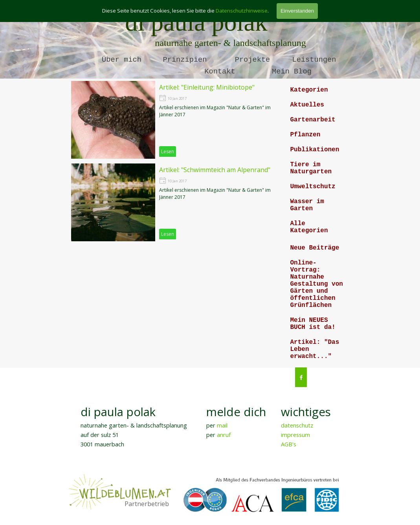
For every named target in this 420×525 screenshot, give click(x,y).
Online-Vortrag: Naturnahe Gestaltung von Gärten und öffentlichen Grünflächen (317, 284)
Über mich (122, 60)
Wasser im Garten (307, 205)
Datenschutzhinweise (242, 11)
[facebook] (301, 377)
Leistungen (314, 60)
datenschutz (297, 425)
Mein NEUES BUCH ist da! (313, 324)
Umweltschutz (313, 187)
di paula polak (196, 22)
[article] (176, 120)
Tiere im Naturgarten (311, 168)
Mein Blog (292, 72)
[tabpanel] (140, 426)
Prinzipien (185, 60)
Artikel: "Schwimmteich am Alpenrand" (215, 170)
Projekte (253, 60)
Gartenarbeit (313, 120)
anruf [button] (224, 435)
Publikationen (315, 150)
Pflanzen (305, 135)
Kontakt (220, 72)
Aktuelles (307, 105)
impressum (295, 435)
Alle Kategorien (309, 227)
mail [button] (222, 425)
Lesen (168, 151)
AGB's (289, 444)
